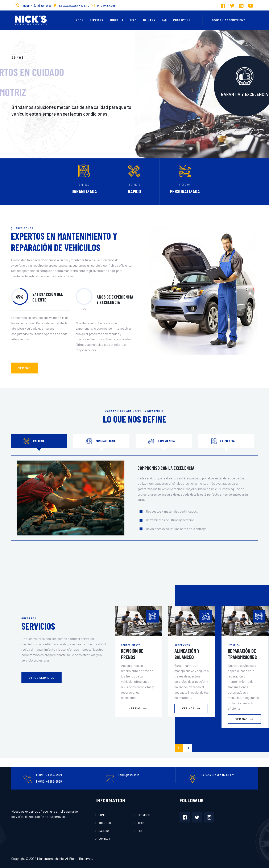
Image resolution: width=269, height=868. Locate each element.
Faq (140, 831)
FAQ (164, 20)
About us (105, 823)
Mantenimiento (131, 645)
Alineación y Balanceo (187, 654)
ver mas (24, 368)
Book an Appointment (228, 20)
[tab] (39, 441)
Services (96, 20)
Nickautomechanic (50, 858)
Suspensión (182, 645)
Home (80, 20)
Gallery (149, 20)
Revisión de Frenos (132, 654)
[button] (187, 748)
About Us (116, 20)
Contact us (182, 20)
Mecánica (234, 645)
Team (133, 20)
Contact (104, 839)
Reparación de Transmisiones (242, 654)
